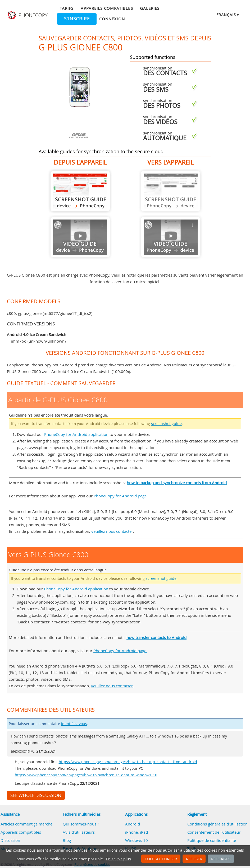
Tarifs (67, 8)
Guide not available (80, 237)
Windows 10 (137, 840)
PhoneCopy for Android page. (121, 496)
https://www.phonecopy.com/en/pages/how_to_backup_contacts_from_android (128, 762)
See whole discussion (36, 795)
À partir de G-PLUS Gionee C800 (80, 191)
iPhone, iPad (137, 832)
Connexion (112, 19)
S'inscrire (77, 19)
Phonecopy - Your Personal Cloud (28, 15)
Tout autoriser (161, 859)
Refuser (194, 859)
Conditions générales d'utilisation (217, 824)
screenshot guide (166, 424)
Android (133, 824)
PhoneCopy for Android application (76, 434)
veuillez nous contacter (112, 531)
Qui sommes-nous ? (81, 824)
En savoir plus (119, 859)
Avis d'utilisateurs (79, 832)
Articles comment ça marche (26, 824)
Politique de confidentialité (212, 840)
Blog (67, 840)
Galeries (150, 8)
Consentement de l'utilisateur (214, 832)
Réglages (221, 859)
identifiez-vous (74, 724)
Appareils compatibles (107, 8)
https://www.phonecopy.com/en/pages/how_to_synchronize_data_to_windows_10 (86, 775)
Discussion (10, 840)
